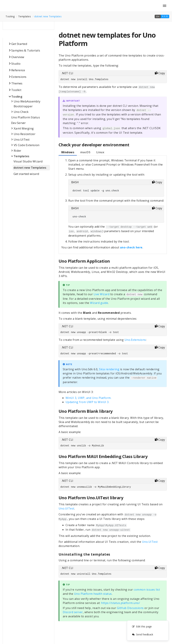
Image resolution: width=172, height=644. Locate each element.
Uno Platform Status (25, 117)
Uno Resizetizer (25, 134)
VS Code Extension (27, 145)
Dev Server (18, 123)
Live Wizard (102, 294)
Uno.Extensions (135, 340)
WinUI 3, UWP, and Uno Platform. (89, 398)
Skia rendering (109, 369)
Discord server (73, 612)
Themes (17, 83)
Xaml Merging (24, 128)
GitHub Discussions (130, 608)
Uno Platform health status (93, 594)
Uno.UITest (22, 139)
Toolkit (16, 90)
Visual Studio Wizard (28, 161)
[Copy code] (160, 73)
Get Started (19, 44)
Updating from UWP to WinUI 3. (87, 402)
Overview (18, 57)
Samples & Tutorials (26, 50)
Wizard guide (99, 303)
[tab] (68, 152)
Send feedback (143, 635)
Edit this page (142, 627)
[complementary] (148, 631)
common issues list (147, 590)
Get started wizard (26, 174)
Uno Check (21, 112)
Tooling (17, 96)
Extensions (19, 77)
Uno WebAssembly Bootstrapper (27, 104)
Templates (21, 156)
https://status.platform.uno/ (121, 603)
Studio (16, 64)
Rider (17, 151)
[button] (162, 16)
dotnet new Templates (48, 16)
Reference (18, 70)
